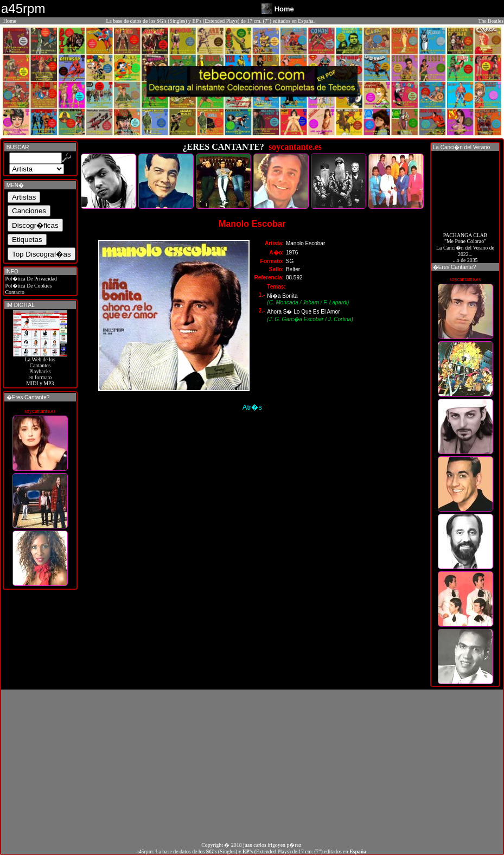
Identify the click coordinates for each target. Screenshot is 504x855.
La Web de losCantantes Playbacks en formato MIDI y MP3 (40, 369)
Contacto (14, 292)
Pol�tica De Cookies (28, 286)
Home (10, 21)
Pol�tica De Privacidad (30, 279)
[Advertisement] (252, 765)
